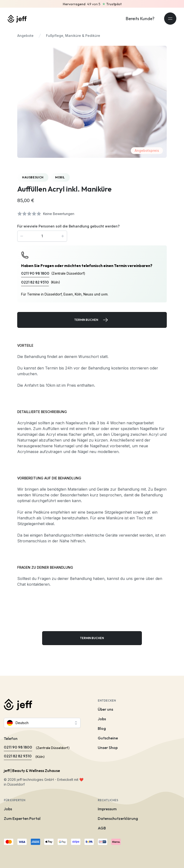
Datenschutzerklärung (118, 818)
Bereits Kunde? (140, 19)
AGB (102, 828)
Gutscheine (108, 738)
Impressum (107, 809)
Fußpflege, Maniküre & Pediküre (73, 36)
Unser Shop (108, 748)
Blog (102, 728)
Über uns (105, 709)
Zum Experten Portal (22, 818)
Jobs (102, 719)
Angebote (25, 36)
